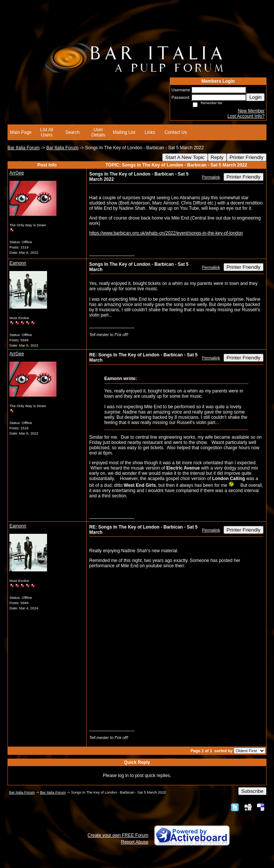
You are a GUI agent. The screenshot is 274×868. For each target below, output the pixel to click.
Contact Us (176, 132)
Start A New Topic (185, 157)
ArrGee (17, 173)
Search (72, 132)
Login (255, 97)
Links (150, 132)
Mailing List (124, 132)
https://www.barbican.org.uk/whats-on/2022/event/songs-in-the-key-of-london (166, 233)
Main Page (21, 132)
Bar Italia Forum (24, 148)
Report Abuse (135, 842)
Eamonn (18, 263)
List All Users (47, 132)
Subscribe (252, 791)
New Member (251, 111)
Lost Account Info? (246, 116)
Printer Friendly (247, 157)
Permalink (211, 177)
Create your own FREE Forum (118, 835)
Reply (217, 157)
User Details (98, 132)
